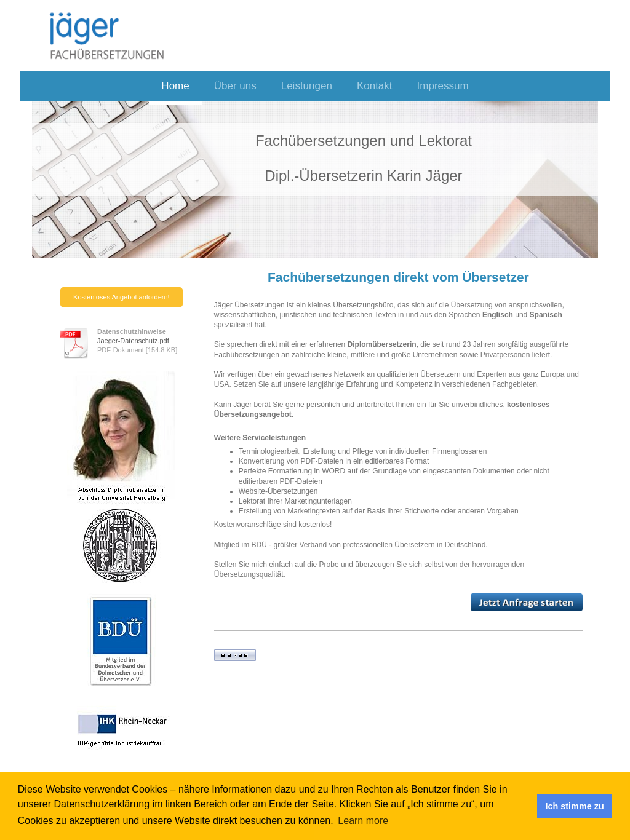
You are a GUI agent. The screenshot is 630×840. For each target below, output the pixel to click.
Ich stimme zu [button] (575, 806)
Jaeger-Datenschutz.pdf (133, 341)
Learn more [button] (363, 821)
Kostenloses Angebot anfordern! (122, 297)
